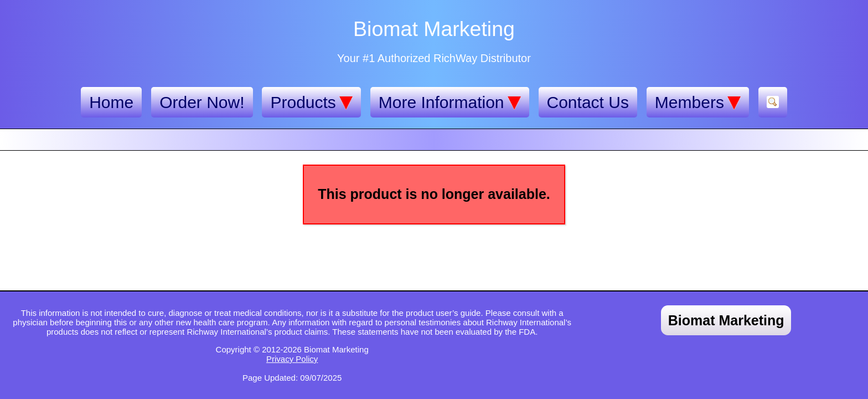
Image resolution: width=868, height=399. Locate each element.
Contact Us (588, 102)
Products (311, 103)
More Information (450, 103)
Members (698, 103)
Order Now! (202, 102)
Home (111, 102)
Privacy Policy (292, 359)
